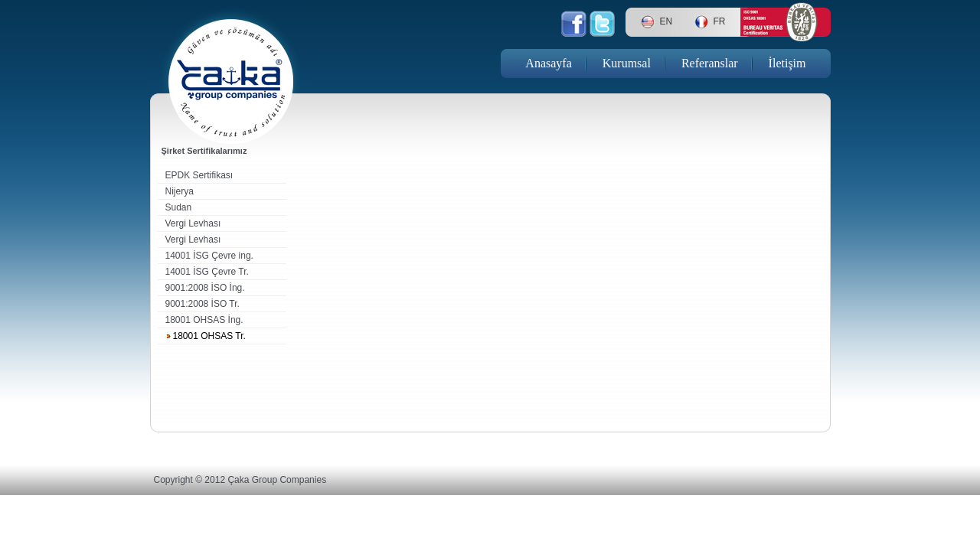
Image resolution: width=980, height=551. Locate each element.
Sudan (179, 207)
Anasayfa (548, 63)
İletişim (787, 63)
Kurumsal (627, 63)
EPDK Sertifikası (199, 175)
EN (666, 21)
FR (720, 21)
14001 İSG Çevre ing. (209, 256)
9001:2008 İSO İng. (205, 288)
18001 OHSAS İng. (204, 320)
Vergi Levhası (193, 223)
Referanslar (710, 63)
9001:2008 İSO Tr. (203, 304)
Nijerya (180, 191)
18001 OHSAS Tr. (209, 336)
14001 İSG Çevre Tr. (207, 272)
